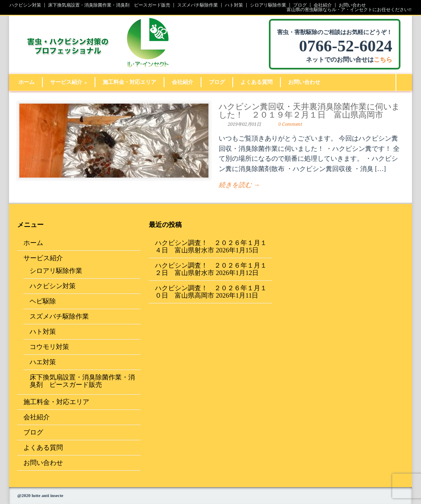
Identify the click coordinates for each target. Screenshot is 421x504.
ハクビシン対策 (25, 5)
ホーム (27, 82)
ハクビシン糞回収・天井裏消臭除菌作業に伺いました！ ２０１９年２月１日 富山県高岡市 (309, 111)
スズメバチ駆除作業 (198, 5)
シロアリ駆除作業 (268, 5)
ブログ (300, 5)
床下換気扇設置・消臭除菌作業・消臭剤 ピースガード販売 (109, 5)
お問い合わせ (352, 5)
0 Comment (290, 124)
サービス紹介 (69, 82)
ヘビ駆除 (43, 301)
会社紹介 (323, 5)
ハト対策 (234, 5)
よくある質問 (257, 82)
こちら (383, 60)
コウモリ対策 (49, 347)
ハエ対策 (43, 362)
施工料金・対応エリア (130, 82)
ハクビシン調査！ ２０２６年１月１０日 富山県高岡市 (211, 292)
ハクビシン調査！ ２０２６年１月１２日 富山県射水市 (211, 269)
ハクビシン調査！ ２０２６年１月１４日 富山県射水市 (211, 246)
